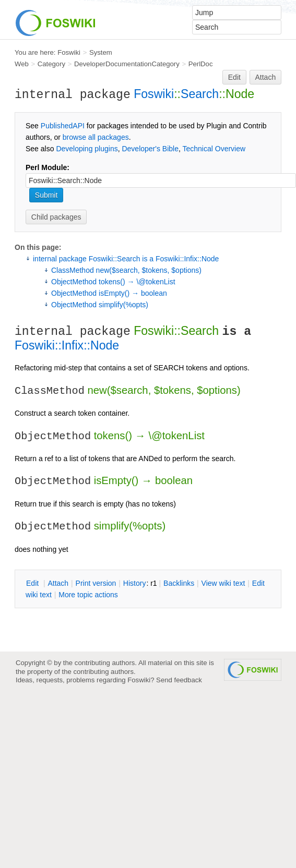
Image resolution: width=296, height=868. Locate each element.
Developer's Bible (150, 149)
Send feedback (179, 680)
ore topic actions (88, 595)
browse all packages (96, 137)
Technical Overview (214, 149)
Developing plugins (87, 149)
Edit (234, 77)
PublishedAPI (63, 126)
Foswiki (69, 52)
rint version (96, 583)
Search (200, 94)
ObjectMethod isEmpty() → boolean (109, 293)
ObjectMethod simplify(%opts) (100, 305)
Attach (266, 77)
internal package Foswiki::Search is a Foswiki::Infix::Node (126, 259)
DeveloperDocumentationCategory (127, 64)
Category (51, 64)
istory (135, 583)
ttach (58, 583)
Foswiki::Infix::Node (67, 345)
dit (33, 583)
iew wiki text (223, 583)
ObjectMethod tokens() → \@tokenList (113, 282)
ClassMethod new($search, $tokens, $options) (126, 270)
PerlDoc (201, 64)
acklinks (179, 583)
